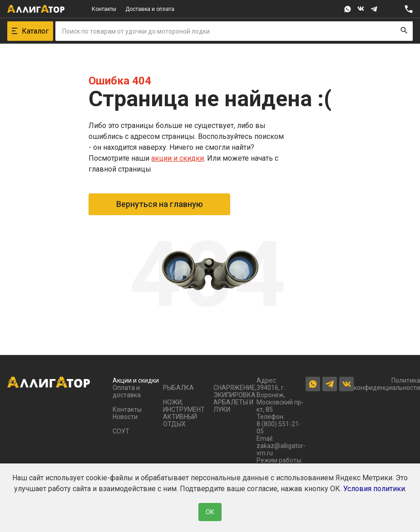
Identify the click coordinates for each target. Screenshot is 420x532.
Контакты (104, 9)
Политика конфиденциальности (387, 384)
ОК (210, 512)
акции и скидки (178, 158)
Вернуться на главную (160, 204)
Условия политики (374, 489)
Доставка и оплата (150, 9)
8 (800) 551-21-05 (279, 428)
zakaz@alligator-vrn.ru (281, 449)
